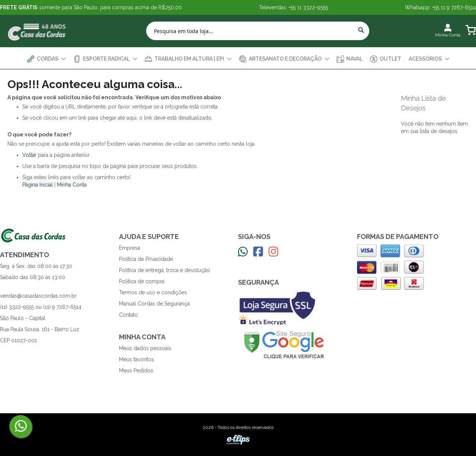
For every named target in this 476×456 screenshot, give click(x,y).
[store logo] (37, 31)
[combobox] (258, 31)
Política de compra (142, 281)
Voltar (29, 155)
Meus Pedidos (136, 371)
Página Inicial (38, 185)
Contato (128, 315)
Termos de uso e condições (153, 292)
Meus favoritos (136, 359)
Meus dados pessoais (145, 348)
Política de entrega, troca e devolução (165, 270)
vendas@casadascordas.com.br (38, 296)
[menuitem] (46, 59)
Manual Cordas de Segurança (154, 304)
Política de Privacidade (146, 259)
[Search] (361, 30)
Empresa (130, 248)
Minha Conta (72, 185)
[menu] (238, 59)
